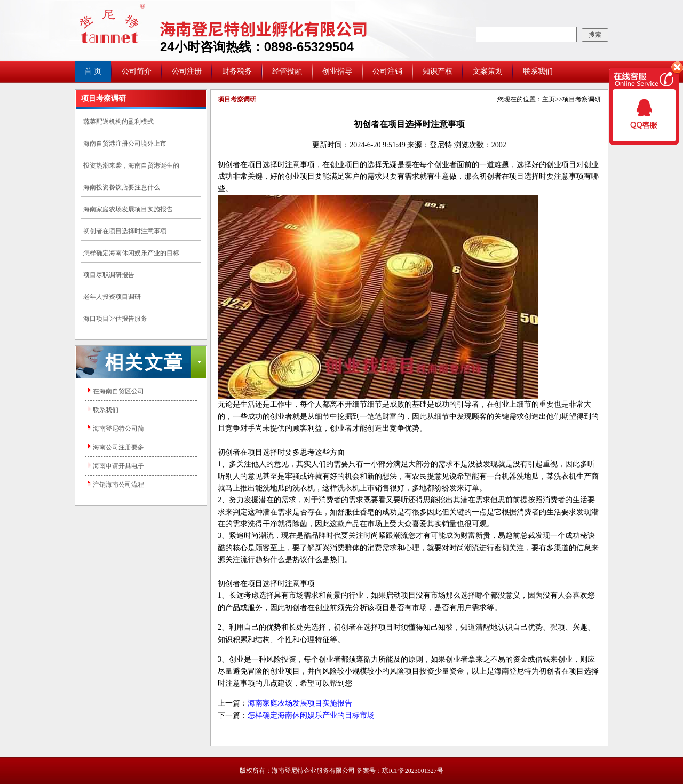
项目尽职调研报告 (109, 275)
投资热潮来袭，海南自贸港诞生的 (131, 165)
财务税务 (237, 71)
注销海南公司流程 (118, 485)
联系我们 (538, 71)
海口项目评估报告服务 (115, 319)
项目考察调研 (582, 99)
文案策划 (488, 71)
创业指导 (337, 71)
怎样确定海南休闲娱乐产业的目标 (131, 253)
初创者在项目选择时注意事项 (125, 231)
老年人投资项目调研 (112, 297)
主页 (549, 99)
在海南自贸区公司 (118, 391)
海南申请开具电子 (118, 466)
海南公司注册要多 (118, 447)
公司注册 (187, 71)
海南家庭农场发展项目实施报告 (128, 209)
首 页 (93, 71)
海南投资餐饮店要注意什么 (122, 187)
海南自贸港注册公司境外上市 (125, 144)
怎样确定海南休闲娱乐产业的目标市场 (311, 715)
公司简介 (137, 71)
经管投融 (287, 71)
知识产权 (438, 71)
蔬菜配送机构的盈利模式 (118, 122)
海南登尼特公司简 (118, 429)
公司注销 (387, 71)
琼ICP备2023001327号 (413, 771)
